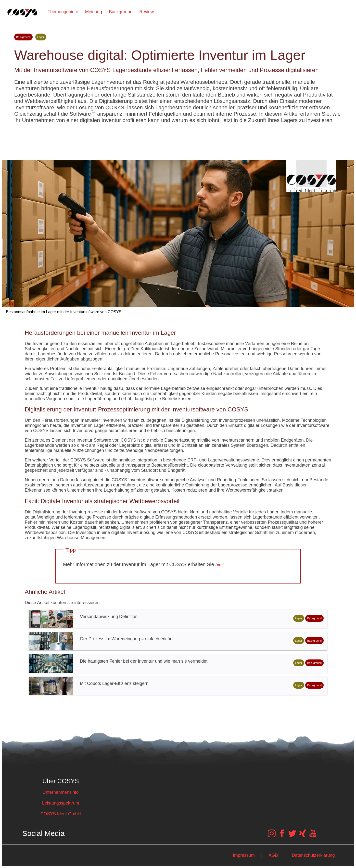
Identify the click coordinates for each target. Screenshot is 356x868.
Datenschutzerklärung (313, 855)
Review (146, 12)
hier (219, 564)
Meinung (94, 12)
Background (121, 12)
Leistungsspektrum (61, 803)
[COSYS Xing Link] (303, 836)
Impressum (244, 855)
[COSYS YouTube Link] (313, 836)
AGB (273, 855)
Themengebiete (63, 12)
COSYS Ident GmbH (61, 814)
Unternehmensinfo (61, 792)
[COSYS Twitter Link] (292, 836)
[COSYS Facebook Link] (282, 836)
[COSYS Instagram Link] (272, 836)
